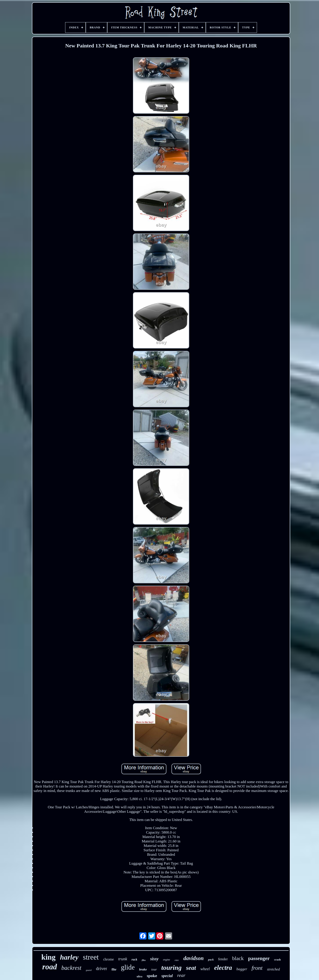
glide (128, 967)
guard (89, 970)
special (167, 976)
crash (277, 960)
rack (134, 960)
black (238, 958)
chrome (109, 959)
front (257, 968)
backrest (71, 968)
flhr (114, 969)
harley (69, 957)
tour (154, 969)
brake (143, 969)
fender (223, 959)
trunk (123, 959)
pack (211, 960)
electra (223, 968)
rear (181, 975)
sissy (154, 959)
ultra (139, 976)
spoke (152, 976)
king (48, 957)
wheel (205, 969)
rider (177, 960)
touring (171, 967)
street (91, 957)
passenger (259, 958)
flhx (144, 960)
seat (191, 968)
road (50, 967)
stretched (273, 969)
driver (101, 968)
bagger (242, 969)
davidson (194, 958)
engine (167, 960)
